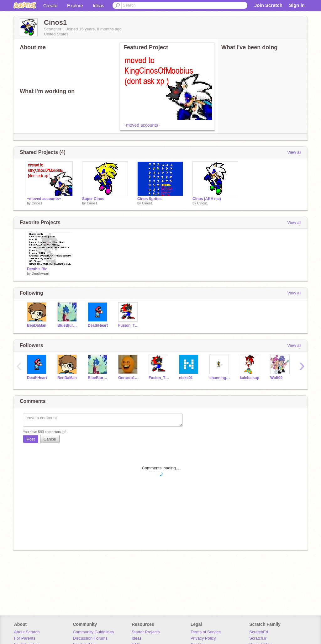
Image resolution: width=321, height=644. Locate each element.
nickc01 (186, 378)
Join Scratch (268, 5)
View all (294, 152)
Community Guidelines (93, 632)
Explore (75, 5)
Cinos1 (37, 203)
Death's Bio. (38, 269)
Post (31, 439)
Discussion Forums (90, 638)
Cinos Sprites (149, 199)
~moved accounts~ (142, 125)
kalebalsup (250, 378)
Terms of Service (206, 632)
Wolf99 (276, 378)
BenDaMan (37, 325)
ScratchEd (259, 632)
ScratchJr (258, 638)
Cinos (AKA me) (207, 199)
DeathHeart (40, 273)
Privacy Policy (203, 638)
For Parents (25, 638)
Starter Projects (146, 632)
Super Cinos (93, 199)
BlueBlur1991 (68, 325)
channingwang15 (220, 378)
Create (50, 5)
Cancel (50, 439)
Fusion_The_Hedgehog (129, 325)
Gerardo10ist (129, 378)
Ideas (99, 5)
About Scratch (27, 632)
